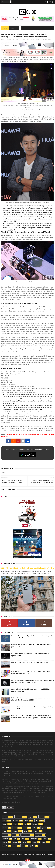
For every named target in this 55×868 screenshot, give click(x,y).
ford (23, 852)
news (49, 46)
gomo (5, 849)
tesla (44, 849)
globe (5, 831)
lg (25, 831)
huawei (45, 46)
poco (5, 838)
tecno (5, 834)
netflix (36, 838)
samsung (18, 823)
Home (5, 29)
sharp (26, 838)
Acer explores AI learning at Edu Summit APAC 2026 (29, 669)
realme (15, 827)
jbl (15, 845)
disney (15, 849)
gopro (34, 849)
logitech (6, 845)
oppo (30, 823)
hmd (25, 849)
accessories (38, 46)
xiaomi (42, 823)
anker (45, 845)
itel (14, 841)
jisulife (32, 852)
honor (27, 827)
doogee (38, 841)
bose (15, 852)
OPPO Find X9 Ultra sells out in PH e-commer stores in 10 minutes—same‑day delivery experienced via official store (32, 723)
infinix (16, 831)
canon (5, 841)
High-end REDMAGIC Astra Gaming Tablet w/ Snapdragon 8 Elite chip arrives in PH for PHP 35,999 (33, 688)
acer (25, 834)
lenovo (35, 831)
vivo (4, 827)
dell (23, 845)
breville (5, 852)
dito (34, 834)
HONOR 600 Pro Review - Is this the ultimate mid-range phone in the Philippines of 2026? (31, 705)
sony (15, 834)
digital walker (26, 841)
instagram (34, 845)
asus (37, 827)
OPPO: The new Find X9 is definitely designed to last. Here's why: (27, 574)
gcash (44, 834)
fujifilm (15, 838)
